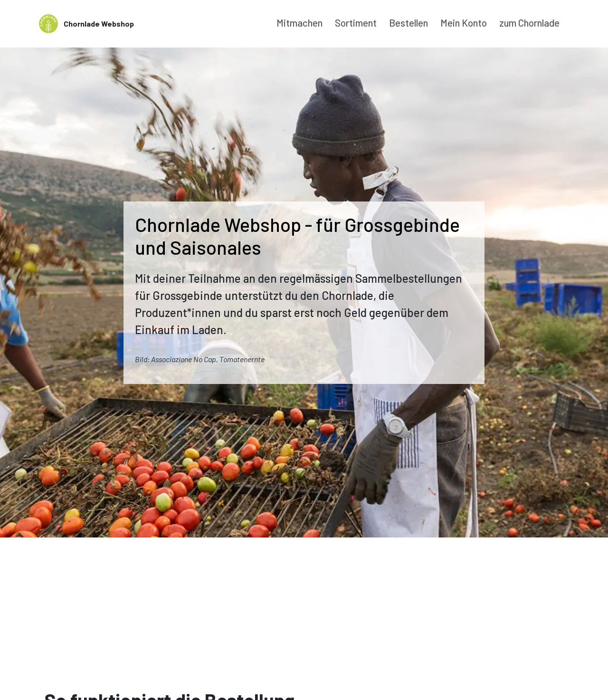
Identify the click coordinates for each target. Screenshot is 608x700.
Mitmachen (299, 23)
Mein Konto (464, 23)
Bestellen (408, 23)
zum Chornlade (529, 23)
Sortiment (356, 23)
